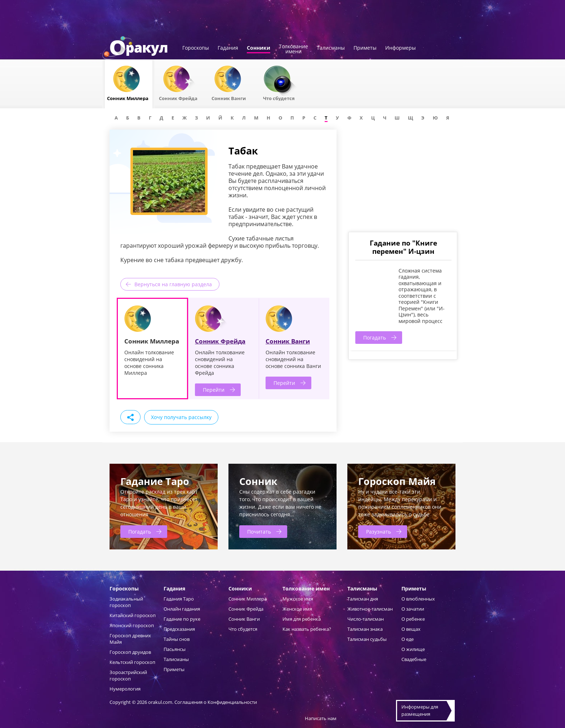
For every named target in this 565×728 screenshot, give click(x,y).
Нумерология (125, 689)
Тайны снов (177, 639)
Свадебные (414, 659)
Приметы (365, 48)
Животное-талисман (370, 609)
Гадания (228, 48)
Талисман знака (365, 629)
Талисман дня (363, 599)
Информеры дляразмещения (420, 710)
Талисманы (331, 48)
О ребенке (413, 619)
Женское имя (297, 609)
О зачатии (413, 609)
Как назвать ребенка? (307, 629)
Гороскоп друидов (130, 652)
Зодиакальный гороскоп (126, 602)
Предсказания (179, 629)
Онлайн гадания (182, 609)
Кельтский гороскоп (132, 662)
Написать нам (321, 718)
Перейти (214, 390)
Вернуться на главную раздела (173, 284)
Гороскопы (196, 48)
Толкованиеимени (293, 49)
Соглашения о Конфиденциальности (216, 702)
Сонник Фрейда (220, 341)
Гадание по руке (182, 619)
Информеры (401, 48)
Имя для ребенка (302, 619)
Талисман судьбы (367, 639)
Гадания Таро (179, 599)
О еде (408, 639)
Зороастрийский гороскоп (128, 675)
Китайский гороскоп (133, 615)
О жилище (413, 649)
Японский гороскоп (132, 625)
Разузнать (379, 532)
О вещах (411, 629)
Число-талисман (366, 619)
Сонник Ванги (288, 341)
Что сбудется (243, 629)
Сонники (259, 48)
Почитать (259, 532)
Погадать (375, 338)
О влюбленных (418, 599)
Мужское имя (298, 599)
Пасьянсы (175, 649)
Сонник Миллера (248, 599)
